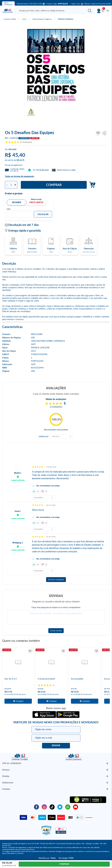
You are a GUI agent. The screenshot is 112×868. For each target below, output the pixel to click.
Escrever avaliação (56, 580)
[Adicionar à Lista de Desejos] (98, 133)
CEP (9, 209)
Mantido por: (47, 858)
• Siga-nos (76, 4)
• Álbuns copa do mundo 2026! (97, 4)
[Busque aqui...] (51, 11)
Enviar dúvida (56, 631)
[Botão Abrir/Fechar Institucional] (107, 763)
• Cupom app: (56, 4)
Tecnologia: (66, 858)
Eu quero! (56, 746)
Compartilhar (104, 133)
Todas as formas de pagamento (19, 176)
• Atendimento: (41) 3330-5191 (29, 4)
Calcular (43, 214)
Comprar (54, 185)
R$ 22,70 (20, 160)
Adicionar (92, 185)
